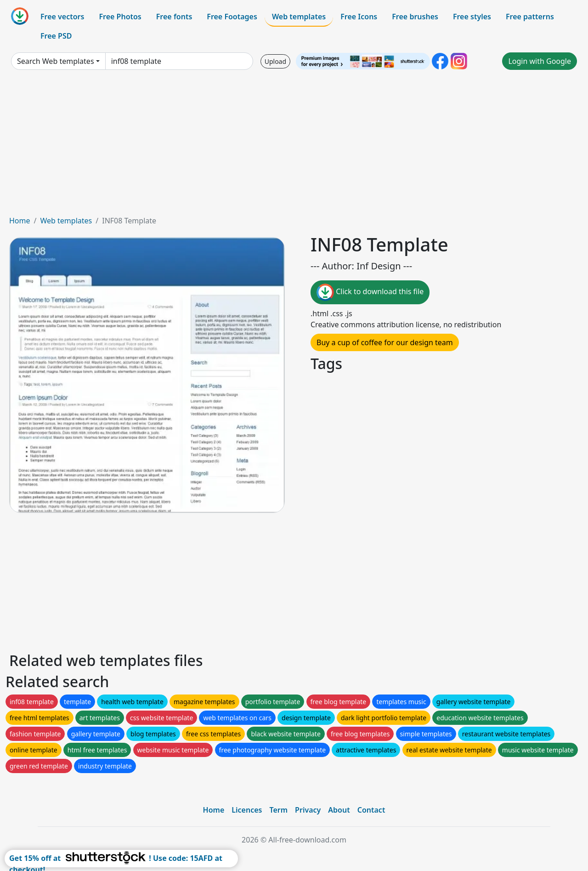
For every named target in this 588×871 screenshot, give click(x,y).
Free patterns (530, 17)
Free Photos (120, 17)
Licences (247, 810)
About (339, 810)
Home (20, 221)
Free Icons (359, 17)
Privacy (308, 810)
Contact (371, 810)
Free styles (472, 17)
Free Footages (232, 17)
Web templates (299, 17)
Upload (275, 61)
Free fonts (174, 17)
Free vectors (62, 17)
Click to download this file (370, 292)
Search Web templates (56, 61)
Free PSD (56, 36)
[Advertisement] (294, 146)
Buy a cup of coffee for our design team (385, 342)
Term (278, 810)
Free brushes (415, 17)
